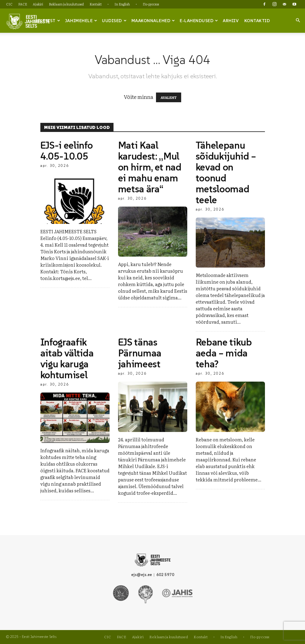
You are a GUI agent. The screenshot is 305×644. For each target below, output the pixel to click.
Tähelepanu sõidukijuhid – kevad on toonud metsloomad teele (226, 173)
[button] (298, 20)
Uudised (114, 21)
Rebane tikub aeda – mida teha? (224, 353)
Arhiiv (231, 21)
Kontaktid (257, 21)
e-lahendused (199, 21)
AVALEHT (169, 97)
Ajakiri (38, 4)
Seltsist (48, 21)
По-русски (151, 4)
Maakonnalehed (153, 21)
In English (122, 4)
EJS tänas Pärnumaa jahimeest (140, 353)
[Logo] (28, 21)
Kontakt (96, 4)
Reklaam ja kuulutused (66, 4)
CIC (9, 4)
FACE (23, 4)
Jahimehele (81, 21)
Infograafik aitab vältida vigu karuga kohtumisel (67, 359)
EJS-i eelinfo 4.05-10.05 (67, 151)
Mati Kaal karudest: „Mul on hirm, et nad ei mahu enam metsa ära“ (150, 167)
